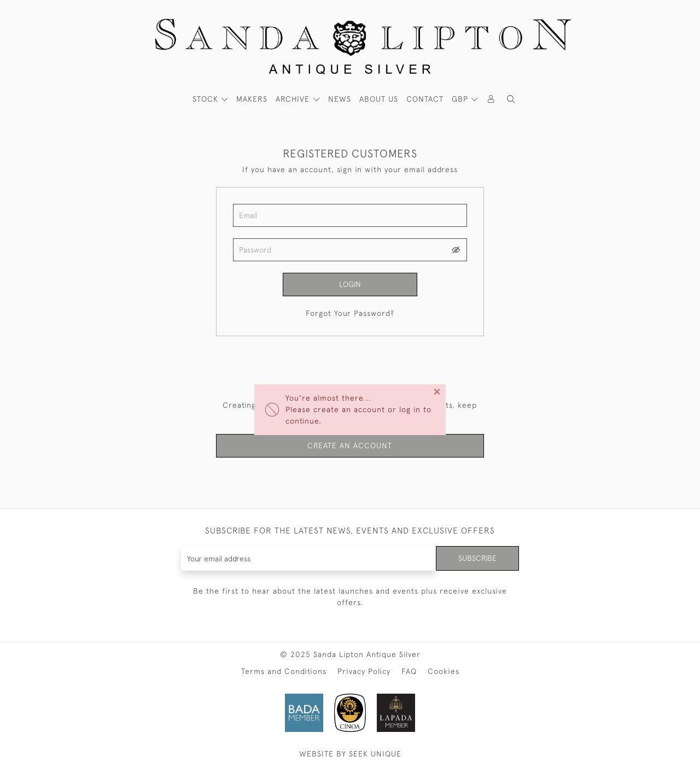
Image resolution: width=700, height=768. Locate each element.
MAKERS (252, 99)
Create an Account (350, 445)
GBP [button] (461, 99)
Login (350, 284)
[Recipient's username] (309, 558)
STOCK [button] (207, 99)
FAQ (409, 671)
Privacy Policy (364, 671)
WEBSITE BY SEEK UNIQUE (350, 754)
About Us (379, 99)
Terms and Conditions (284, 671)
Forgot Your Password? (350, 313)
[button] (511, 99)
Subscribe (477, 558)
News (340, 99)
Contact (425, 99)
